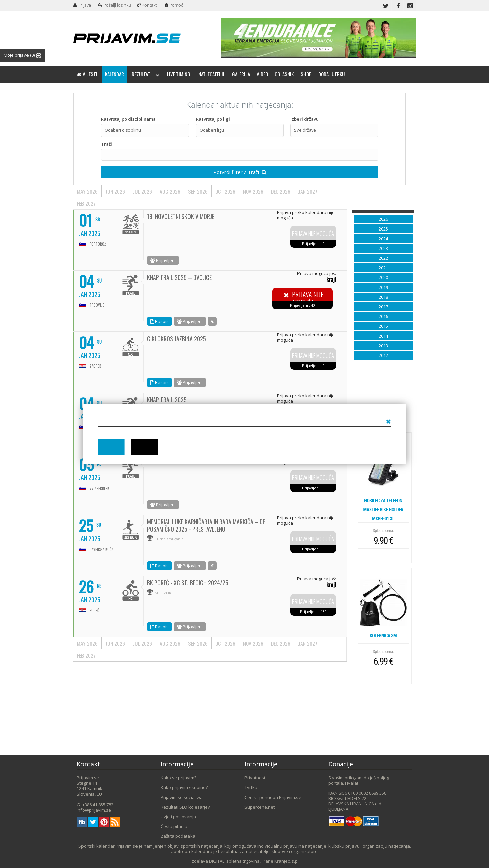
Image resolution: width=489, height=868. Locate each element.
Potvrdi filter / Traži (240, 172)
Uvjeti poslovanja (178, 817)
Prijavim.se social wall (183, 797)
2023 (383, 248)
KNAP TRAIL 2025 (167, 400)
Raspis (159, 321)
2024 (383, 239)
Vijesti (87, 74)
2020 (383, 277)
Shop (306, 74)
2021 (383, 268)
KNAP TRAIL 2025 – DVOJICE (179, 277)
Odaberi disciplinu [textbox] (123, 130)
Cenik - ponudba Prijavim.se (273, 797)
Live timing (179, 74)
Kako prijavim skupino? (184, 787)
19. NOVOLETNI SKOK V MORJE (181, 216)
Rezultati (146, 74)
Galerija (241, 74)
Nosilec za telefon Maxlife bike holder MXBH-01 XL (383, 510)
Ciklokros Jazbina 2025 (176, 339)
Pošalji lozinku (115, 5)
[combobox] (145, 130)
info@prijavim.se (94, 810)
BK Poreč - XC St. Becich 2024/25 (188, 583)
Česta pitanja (174, 826)
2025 (383, 229)
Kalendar (115, 74)
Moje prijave (22, 55)
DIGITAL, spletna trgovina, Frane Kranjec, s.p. (254, 861)
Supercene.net (260, 807)
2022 (383, 258)
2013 (383, 346)
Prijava (82, 5)
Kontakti (147, 5)
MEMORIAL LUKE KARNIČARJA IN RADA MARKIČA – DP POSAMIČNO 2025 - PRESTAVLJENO (206, 525)
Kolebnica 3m (383, 636)
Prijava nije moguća (313, 234)
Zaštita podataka (178, 836)
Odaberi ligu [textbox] (212, 130)
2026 (383, 219)
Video (262, 74)
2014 (383, 336)
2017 (383, 307)
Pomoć (174, 5)
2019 (383, 287)
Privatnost (255, 778)
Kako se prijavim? (178, 778)
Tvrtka (251, 787)
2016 (383, 316)
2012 (383, 355)
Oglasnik (284, 74)
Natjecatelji (211, 74)
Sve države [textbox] (305, 130)
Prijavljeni (163, 260)
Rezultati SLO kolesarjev (185, 807)
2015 (383, 326)
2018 (383, 297)
